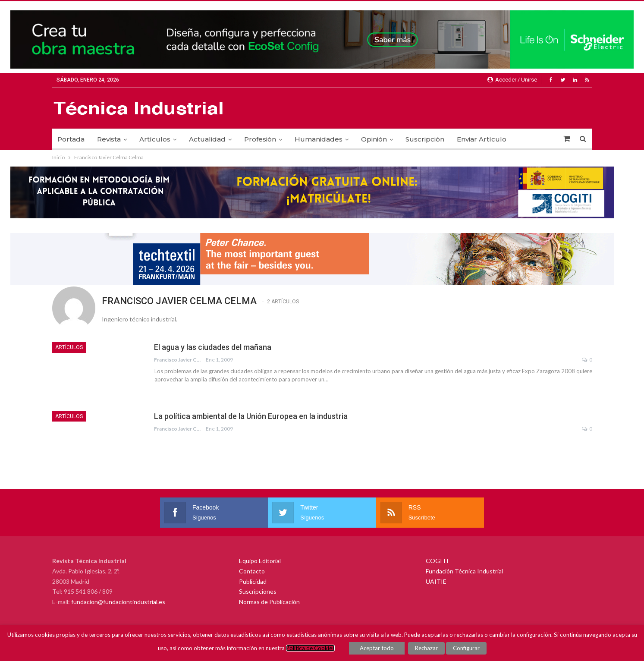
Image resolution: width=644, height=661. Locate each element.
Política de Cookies (310, 648)
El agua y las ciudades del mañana (213, 347)
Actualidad (207, 139)
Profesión (260, 139)
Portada (71, 139)
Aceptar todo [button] (377, 648)
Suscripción (425, 139)
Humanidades (319, 139)
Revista (109, 139)
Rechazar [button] (426, 648)
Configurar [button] (466, 648)
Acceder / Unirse (512, 80)
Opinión (374, 139)
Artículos (155, 139)
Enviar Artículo (482, 139)
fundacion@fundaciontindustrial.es (118, 602)
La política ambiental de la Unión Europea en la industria (251, 416)
